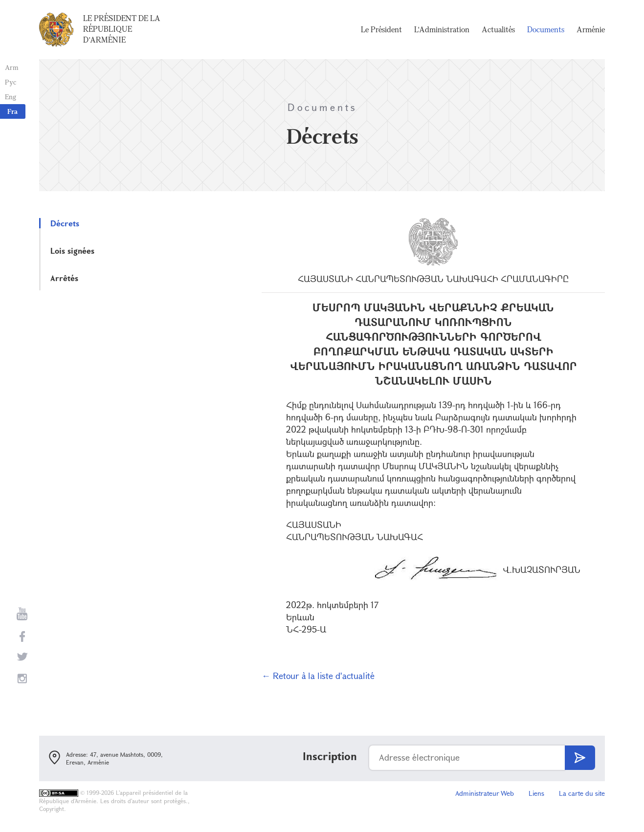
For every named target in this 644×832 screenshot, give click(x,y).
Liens (536, 793)
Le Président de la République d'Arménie (122, 29)
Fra (12, 111)
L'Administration (442, 29)
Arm (12, 67)
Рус (11, 82)
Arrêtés (64, 278)
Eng (11, 97)
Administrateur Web (485, 793)
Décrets (65, 223)
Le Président (381, 29)
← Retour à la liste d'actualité (318, 676)
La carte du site (582, 793)
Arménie (591, 29)
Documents (546, 29)
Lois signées (72, 251)
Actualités (498, 29)
